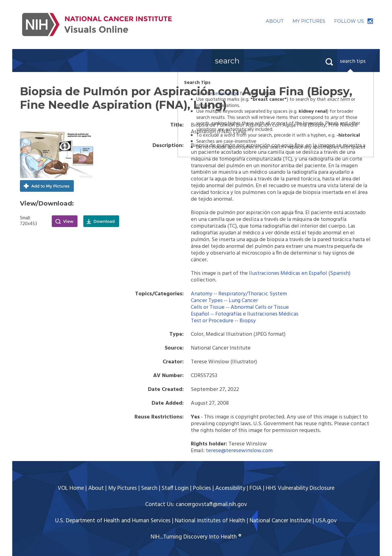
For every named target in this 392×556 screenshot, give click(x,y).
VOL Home (71, 488)
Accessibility (230, 488)
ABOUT (275, 21)
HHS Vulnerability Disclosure (300, 488)
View (65, 221)
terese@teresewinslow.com (239, 451)
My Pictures (123, 488)
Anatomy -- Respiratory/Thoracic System (239, 294)
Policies (202, 488)
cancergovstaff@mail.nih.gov (211, 505)
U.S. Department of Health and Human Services (113, 521)
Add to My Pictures (47, 186)
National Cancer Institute (280, 521)
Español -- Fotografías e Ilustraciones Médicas (245, 314)
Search (149, 488)
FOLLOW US (349, 21)
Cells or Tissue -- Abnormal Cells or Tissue (240, 307)
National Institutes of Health (210, 521)
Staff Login (175, 488)
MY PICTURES (309, 21)
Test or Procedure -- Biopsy (223, 321)
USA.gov (326, 521)
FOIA (256, 488)
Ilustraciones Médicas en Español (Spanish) (300, 273)
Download (101, 221)
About (96, 488)
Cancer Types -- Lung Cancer (224, 301)
